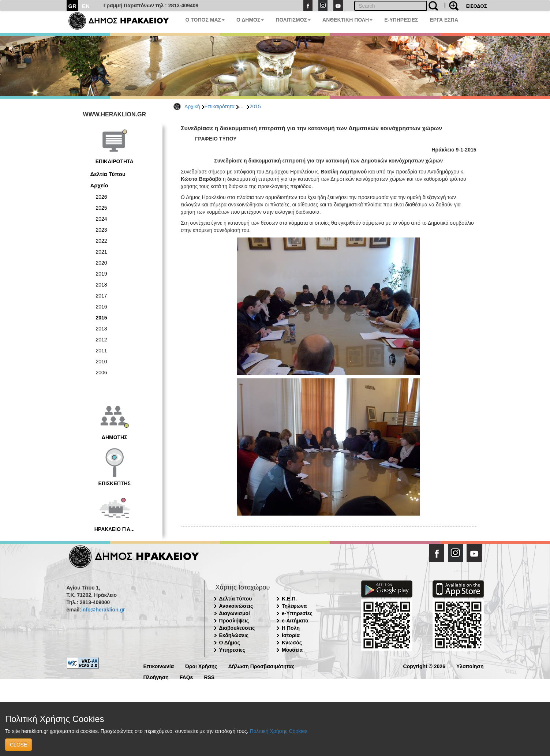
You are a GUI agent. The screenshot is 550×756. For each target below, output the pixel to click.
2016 (102, 307)
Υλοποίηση (470, 666)
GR (73, 6)
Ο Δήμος (230, 643)
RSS (209, 677)
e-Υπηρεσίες (297, 613)
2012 (102, 340)
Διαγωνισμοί (235, 613)
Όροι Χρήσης (201, 666)
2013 (102, 329)
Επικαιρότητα (220, 106)
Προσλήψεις (234, 621)
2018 (102, 285)
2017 (102, 296)
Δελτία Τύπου (108, 174)
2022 (102, 241)
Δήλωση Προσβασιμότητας (261, 666)
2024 (102, 219)
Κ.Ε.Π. (289, 599)
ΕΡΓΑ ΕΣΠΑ (444, 20)
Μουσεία (292, 650)
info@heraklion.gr (103, 610)
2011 (102, 351)
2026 (102, 197)
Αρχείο (99, 185)
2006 (102, 373)
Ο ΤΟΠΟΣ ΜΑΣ (205, 20)
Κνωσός (292, 643)
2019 (102, 274)
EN (86, 6)
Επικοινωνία (159, 666)
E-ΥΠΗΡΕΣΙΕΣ (401, 20)
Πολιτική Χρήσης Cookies (278, 731)
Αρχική (192, 106)
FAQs (186, 677)
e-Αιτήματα (295, 621)
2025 (102, 208)
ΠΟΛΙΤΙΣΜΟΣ (293, 20)
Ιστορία (291, 635)
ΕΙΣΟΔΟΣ (477, 6)
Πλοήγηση (156, 677)
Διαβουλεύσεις (237, 628)
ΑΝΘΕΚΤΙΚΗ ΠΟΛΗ (347, 20)
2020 (102, 263)
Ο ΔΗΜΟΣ (250, 20)
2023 (102, 230)
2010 (102, 362)
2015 (255, 106)
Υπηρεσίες (232, 650)
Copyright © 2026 (424, 666)
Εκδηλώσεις (234, 635)
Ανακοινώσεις (236, 606)
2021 (102, 252)
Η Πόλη (291, 628)
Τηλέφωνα (294, 606)
